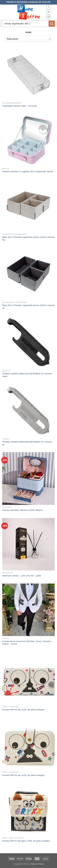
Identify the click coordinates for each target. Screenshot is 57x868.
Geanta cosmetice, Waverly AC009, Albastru (23, 510)
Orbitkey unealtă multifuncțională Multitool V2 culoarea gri (27, 443)
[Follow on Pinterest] (49, 17)
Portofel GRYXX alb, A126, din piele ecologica (23, 775)
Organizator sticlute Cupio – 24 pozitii (19, 106)
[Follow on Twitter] (49, 12)
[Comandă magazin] (28, 39)
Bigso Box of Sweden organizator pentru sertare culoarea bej (28, 238)
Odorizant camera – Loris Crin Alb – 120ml (22, 576)
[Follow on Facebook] (49, 7)
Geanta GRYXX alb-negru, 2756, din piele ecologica (26, 841)
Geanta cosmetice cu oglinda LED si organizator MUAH (28, 171)
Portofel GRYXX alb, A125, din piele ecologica (23, 710)
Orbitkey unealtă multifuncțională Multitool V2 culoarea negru (27, 375)
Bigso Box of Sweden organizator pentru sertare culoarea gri (28, 307)
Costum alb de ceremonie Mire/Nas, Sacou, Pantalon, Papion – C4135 (27, 643)
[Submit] (52, 24)
